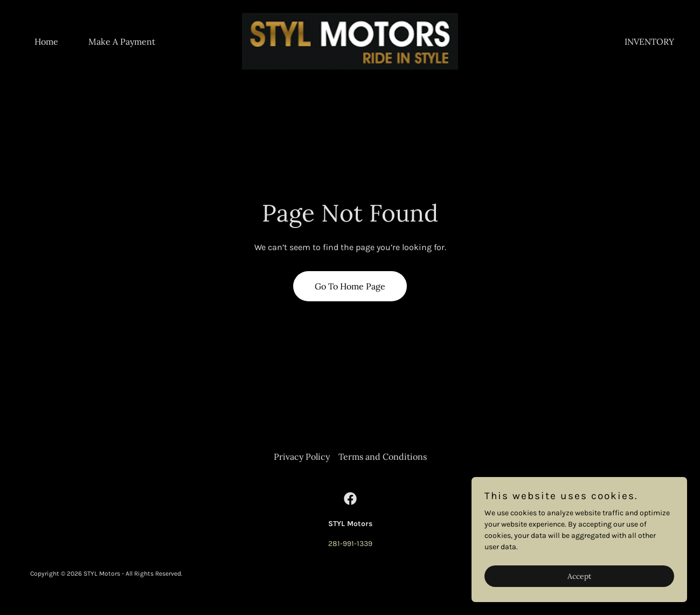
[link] (350, 41)
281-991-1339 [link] (350, 544)
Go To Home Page (350, 286)
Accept (579, 598)
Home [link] (46, 42)
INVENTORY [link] (649, 42)
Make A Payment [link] (122, 42)
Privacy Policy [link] (302, 457)
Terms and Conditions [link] (383, 457)
